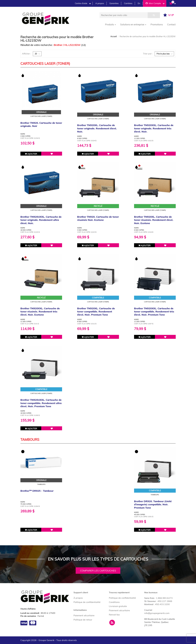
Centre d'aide (83, 3)
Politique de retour (83, 620)
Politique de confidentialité (87, 602)
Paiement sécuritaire (84, 615)
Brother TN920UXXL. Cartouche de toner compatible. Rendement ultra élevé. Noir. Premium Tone (41, 403)
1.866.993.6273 (164, 598)
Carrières (128, 3)
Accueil (114, 36)
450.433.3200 (162, 604)
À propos (78, 598)
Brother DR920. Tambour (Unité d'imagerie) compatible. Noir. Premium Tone (153, 504)
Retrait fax (114, 615)
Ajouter (31, 154)
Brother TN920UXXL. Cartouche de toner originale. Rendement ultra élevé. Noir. (41, 220)
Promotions (157, 24)
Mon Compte (155, 3)
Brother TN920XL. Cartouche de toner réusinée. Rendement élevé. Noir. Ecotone (154, 220)
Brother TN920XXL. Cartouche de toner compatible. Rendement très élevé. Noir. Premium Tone (154, 312)
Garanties (114, 3)
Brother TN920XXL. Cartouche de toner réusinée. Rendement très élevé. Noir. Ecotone (40, 312)
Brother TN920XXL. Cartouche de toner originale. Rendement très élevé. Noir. (154, 128)
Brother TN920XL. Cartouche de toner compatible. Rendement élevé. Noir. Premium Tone (96, 312)
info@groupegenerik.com (157, 613)
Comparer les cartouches (98, 571)
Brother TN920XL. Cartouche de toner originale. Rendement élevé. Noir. (97, 128)
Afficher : (26, 54)
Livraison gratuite (118, 606)
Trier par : (148, 54)
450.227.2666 (165, 601)
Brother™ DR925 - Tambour (37, 491)
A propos (100, 3)
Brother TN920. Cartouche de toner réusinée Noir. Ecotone (98, 218)
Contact (171, 24)
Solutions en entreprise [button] (133, 24)
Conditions (114, 602)
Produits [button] (110, 24)
